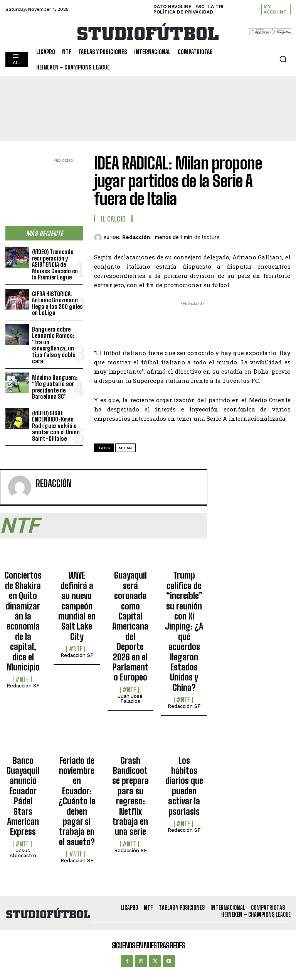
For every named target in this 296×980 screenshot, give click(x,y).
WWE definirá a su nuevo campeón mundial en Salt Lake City (77, 606)
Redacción (136, 237)
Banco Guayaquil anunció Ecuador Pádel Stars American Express (23, 796)
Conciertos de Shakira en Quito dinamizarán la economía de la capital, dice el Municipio (23, 621)
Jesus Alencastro (23, 853)
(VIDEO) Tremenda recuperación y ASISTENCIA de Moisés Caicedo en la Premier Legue (55, 264)
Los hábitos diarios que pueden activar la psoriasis (184, 786)
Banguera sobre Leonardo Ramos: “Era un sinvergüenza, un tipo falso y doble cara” (54, 345)
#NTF (22, 679)
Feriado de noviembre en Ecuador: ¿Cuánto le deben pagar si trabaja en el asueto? (77, 801)
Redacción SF (23, 686)
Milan (125, 448)
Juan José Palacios (130, 699)
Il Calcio (113, 219)
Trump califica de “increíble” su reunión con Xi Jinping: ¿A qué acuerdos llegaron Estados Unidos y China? (184, 631)
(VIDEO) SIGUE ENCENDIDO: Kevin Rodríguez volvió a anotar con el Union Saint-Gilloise (56, 426)
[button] (283, 59)
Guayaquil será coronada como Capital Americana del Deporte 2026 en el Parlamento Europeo (130, 626)
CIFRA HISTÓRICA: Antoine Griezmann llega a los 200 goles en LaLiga (57, 303)
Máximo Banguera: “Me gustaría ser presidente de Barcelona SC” (55, 387)
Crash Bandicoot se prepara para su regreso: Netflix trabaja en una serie (130, 796)
